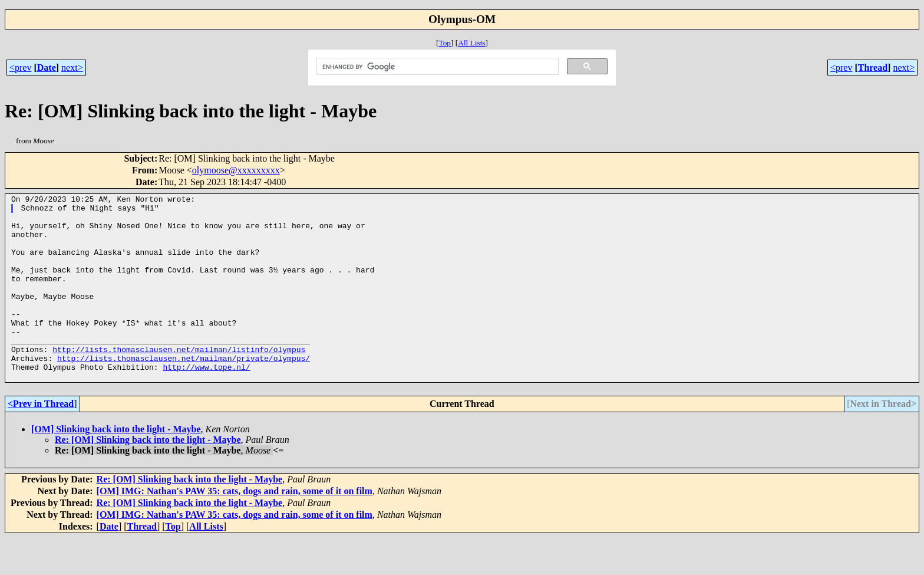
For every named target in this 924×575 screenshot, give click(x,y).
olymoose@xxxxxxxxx (236, 170)
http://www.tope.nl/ (206, 402)
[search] (437, 67)
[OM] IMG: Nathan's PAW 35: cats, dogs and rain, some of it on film (235, 528)
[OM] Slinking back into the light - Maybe (116, 466)
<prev (20, 68)
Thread (873, 68)
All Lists (471, 43)
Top (445, 43)
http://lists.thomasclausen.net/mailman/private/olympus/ (184, 392)
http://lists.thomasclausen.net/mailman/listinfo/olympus (179, 381)
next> (72, 68)
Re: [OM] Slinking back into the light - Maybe (148, 477)
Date (47, 68)
